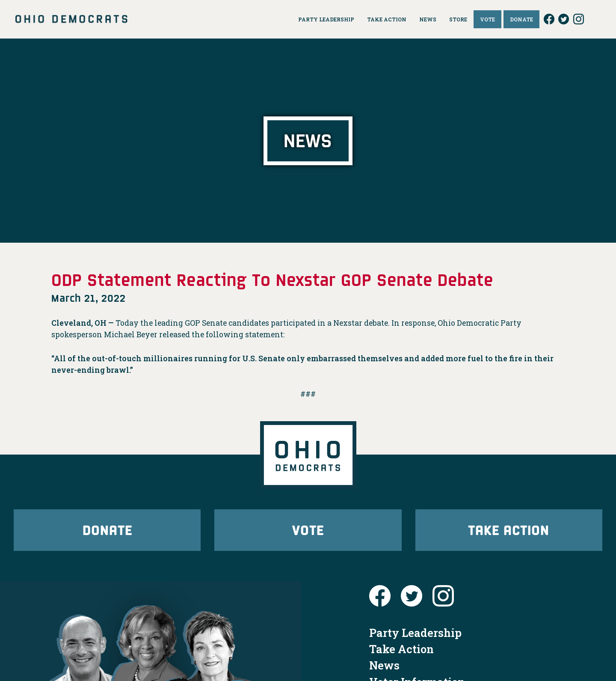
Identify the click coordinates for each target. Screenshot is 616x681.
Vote (308, 530)
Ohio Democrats (71, 19)
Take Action (509, 530)
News (384, 665)
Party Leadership (415, 633)
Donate (107, 530)
